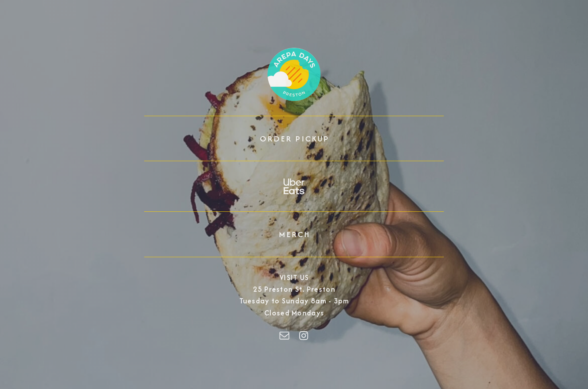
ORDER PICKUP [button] (294, 138)
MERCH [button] (295, 234)
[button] (294, 186)
